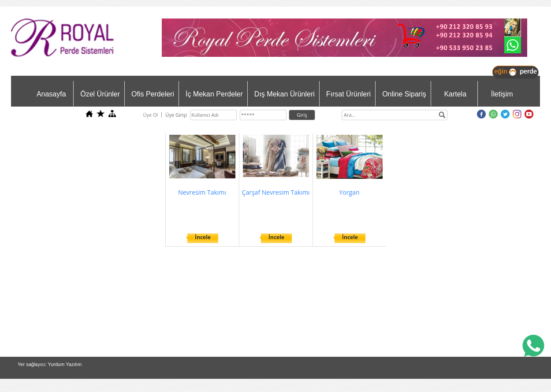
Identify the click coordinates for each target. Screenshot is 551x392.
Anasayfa (51, 94)
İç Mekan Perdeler (214, 94)
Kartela (455, 94)
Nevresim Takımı (202, 192)
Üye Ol (150, 115)
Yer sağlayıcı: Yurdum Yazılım (50, 364)
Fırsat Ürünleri (348, 94)
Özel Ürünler (100, 94)
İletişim (502, 94)
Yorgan (350, 192)
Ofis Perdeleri (153, 94)
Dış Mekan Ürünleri (285, 94)
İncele (203, 237)
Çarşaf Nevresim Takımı (276, 192)
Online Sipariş (404, 94)
